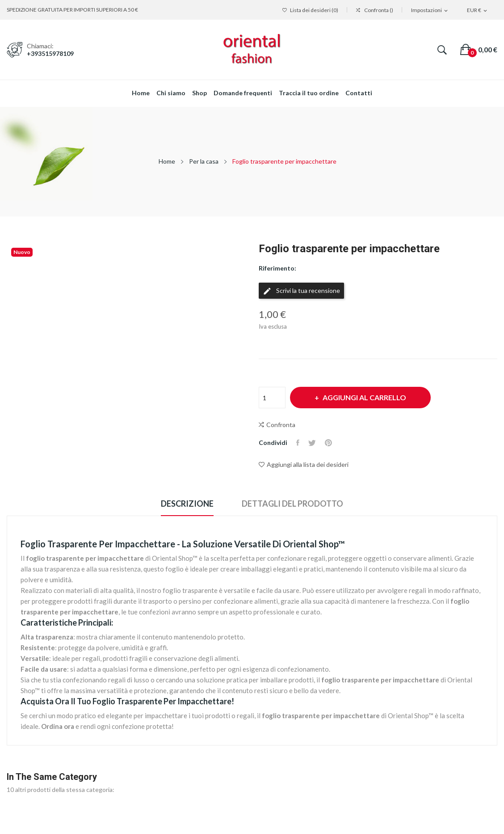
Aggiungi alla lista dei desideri (304, 464)
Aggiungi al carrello (364, 397)
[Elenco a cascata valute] (478, 11)
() (310, 10)
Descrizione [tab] (187, 504)
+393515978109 (50, 53)
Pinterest (328, 443)
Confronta (277, 425)
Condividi (298, 443)
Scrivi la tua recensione (301, 291)
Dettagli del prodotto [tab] (292, 504)
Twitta (312, 443)
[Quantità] (272, 398)
